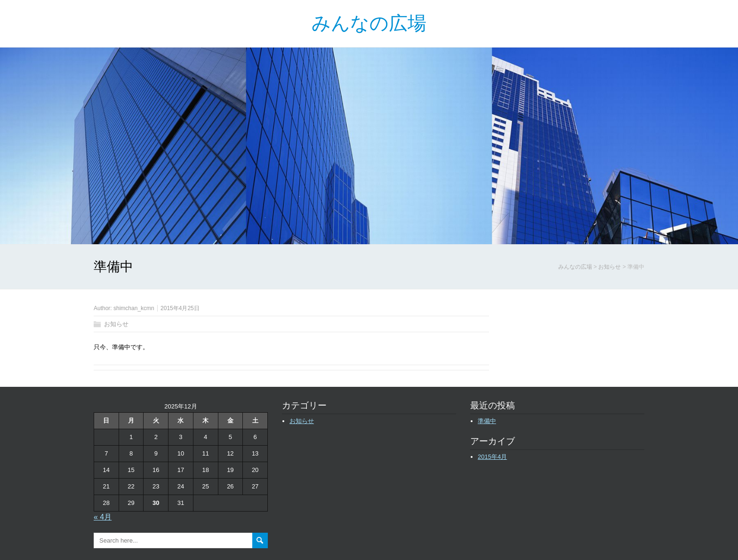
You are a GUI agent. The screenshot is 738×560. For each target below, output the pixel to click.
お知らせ (116, 324)
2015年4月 (492, 457)
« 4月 (103, 517)
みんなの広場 (369, 23)
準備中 (487, 421)
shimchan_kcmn (134, 308)
